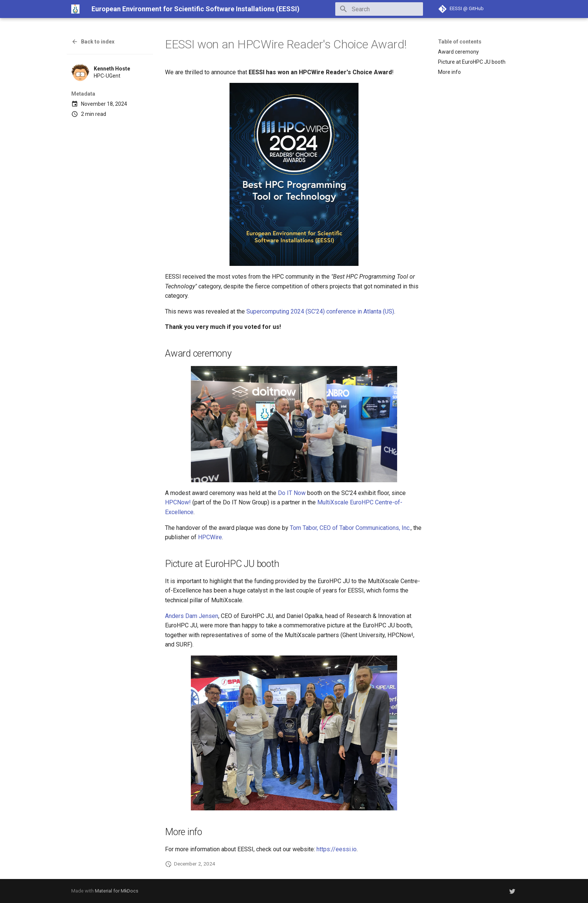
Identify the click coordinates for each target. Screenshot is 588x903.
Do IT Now (292, 493)
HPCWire (210, 537)
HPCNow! (178, 502)
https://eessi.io (337, 849)
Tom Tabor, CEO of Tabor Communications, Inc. (350, 528)
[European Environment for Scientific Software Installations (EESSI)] (75, 9)
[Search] (379, 9)
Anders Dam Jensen (192, 616)
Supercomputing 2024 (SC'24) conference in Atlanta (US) (320, 311)
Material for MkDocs (117, 891)
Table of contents (460, 42)
